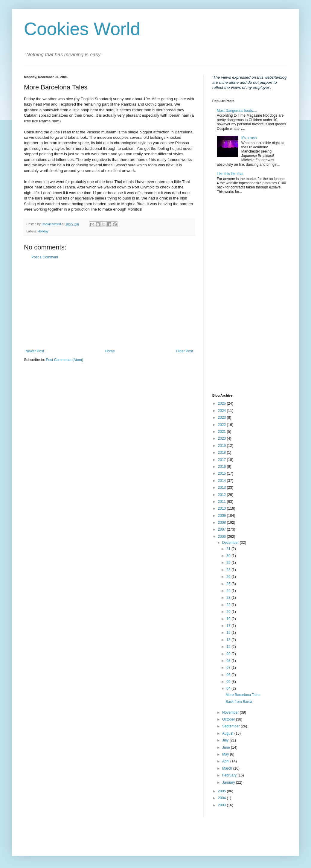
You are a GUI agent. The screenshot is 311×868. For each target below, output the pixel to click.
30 (229, 556)
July (226, 740)
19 (229, 619)
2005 (222, 791)
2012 (222, 495)
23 (229, 598)
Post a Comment (45, 257)
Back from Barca (239, 702)
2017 (222, 460)
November (231, 712)
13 (229, 640)
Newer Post (35, 351)
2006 (222, 537)
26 (229, 577)
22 (229, 605)
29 (229, 563)
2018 (222, 453)
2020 (222, 438)
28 (229, 570)
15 (229, 633)
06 (229, 675)
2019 (222, 446)
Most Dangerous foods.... (237, 111)
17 (229, 626)
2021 (222, 432)
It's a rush (249, 138)
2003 (222, 805)
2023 (222, 418)
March (228, 768)
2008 (222, 523)
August (228, 733)
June (227, 747)
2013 (222, 488)
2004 (222, 798)
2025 (222, 403)
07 (229, 668)
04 (229, 689)
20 (229, 612)
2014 (222, 481)
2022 (222, 425)
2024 (222, 411)
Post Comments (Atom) (64, 360)
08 (229, 661)
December (231, 543)
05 (229, 682)
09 (229, 654)
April (226, 761)
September (231, 726)
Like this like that (230, 174)
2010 (222, 508)
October (229, 719)
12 (229, 647)
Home (110, 351)
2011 (222, 502)
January (229, 782)
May (226, 754)
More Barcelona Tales (243, 695)
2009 (222, 516)
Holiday (43, 231)
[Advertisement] (109, 304)
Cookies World (82, 29)
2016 (222, 467)
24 (229, 591)
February (230, 775)
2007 (222, 529)
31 (229, 549)
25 (229, 584)
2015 (222, 473)
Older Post (184, 351)
